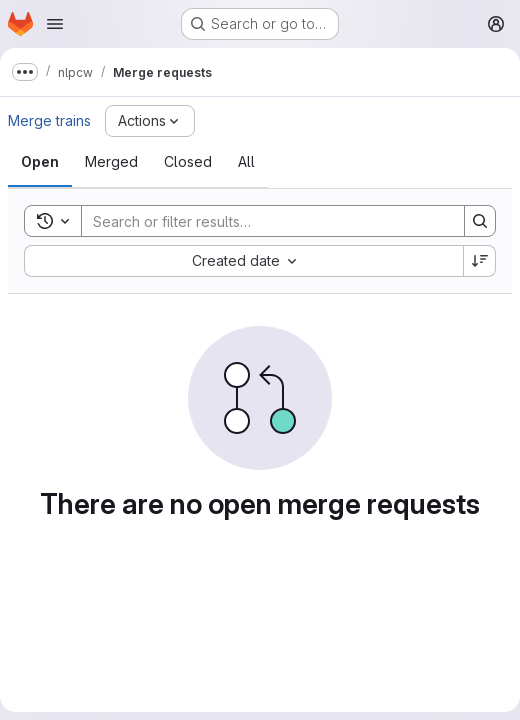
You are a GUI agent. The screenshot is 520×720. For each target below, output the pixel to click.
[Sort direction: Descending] (480, 261)
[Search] (263, 221)
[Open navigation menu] (55, 24)
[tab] (40, 162)
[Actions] (150, 121)
